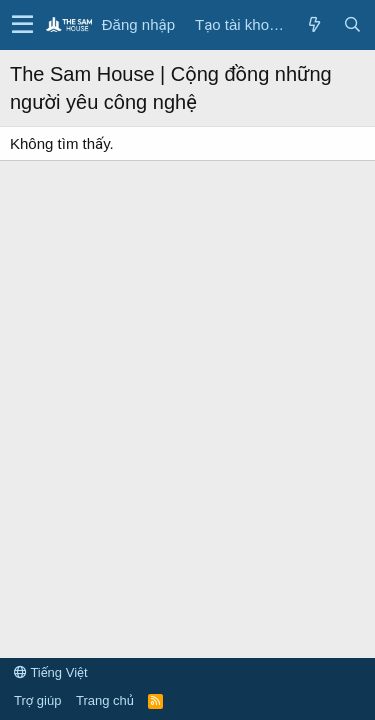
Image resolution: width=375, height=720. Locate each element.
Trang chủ (105, 700)
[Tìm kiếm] (352, 24)
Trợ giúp (37, 700)
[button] (22, 25)
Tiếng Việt (51, 672)
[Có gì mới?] (314, 24)
